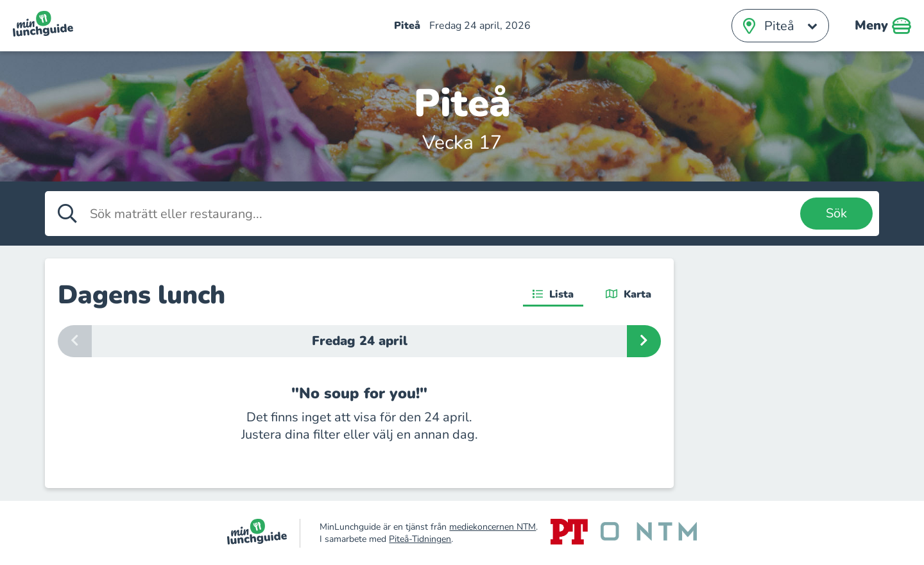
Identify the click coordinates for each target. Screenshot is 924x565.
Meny (883, 26)
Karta (629, 294)
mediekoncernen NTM (492, 527)
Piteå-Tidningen (420, 539)
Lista (553, 294)
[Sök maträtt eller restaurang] (442, 214)
